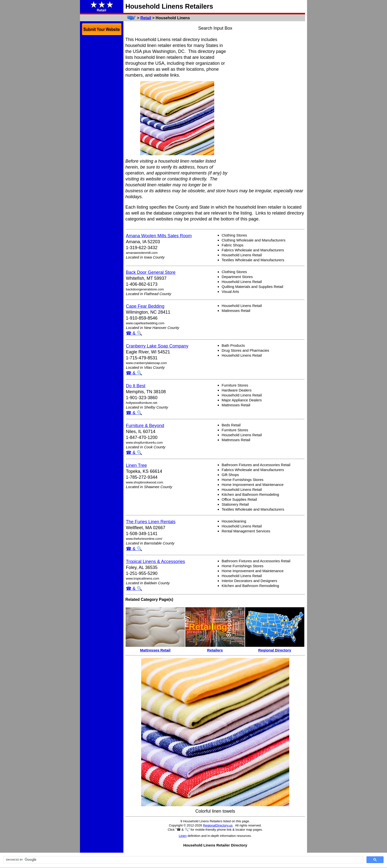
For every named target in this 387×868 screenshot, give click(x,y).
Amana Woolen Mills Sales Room (159, 236)
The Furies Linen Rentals (151, 522)
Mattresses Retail (155, 650)
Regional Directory (275, 650)
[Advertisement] (268, 111)
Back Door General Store (151, 272)
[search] (183, 860)
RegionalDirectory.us (218, 825)
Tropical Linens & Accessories (155, 562)
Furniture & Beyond (145, 426)
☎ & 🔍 (134, 333)
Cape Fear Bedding (145, 306)
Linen (183, 836)
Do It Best (136, 386)
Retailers (215, 650)
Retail (146, 18)
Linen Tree (136, 465)
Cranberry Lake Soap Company (157, 346)
